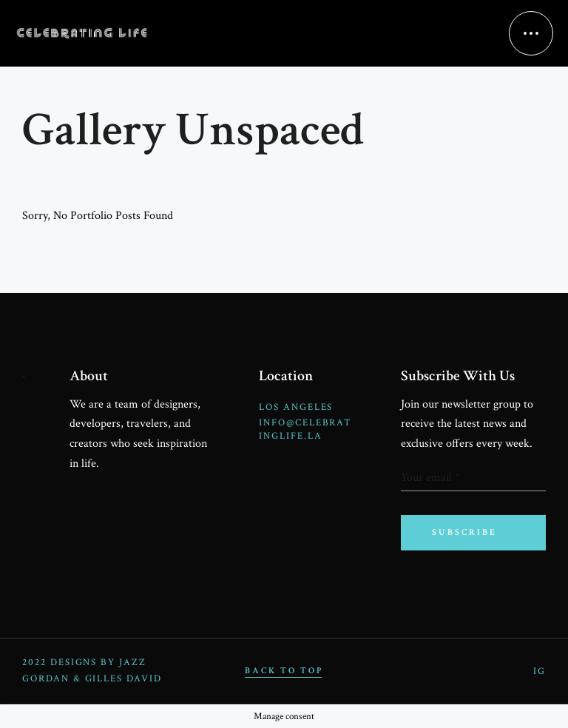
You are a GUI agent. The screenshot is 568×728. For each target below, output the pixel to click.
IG (540, 671)
